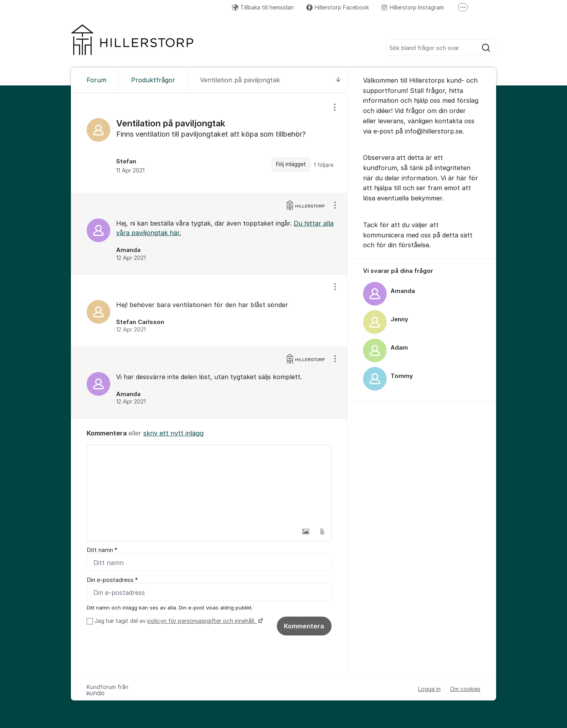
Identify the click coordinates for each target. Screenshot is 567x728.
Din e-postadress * (112, 580)
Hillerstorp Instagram (413, 7)
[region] (209, 143)
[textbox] (209, 484)
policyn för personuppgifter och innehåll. (202, 621)
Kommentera (304, 626)
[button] (306, 532)
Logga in (429, 689)
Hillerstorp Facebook (338, 7)
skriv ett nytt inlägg (173, 433)
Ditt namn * (102, 550)
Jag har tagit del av (178, 621)
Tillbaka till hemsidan (263, 7)
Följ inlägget (291, 164)
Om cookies (465, 689)
